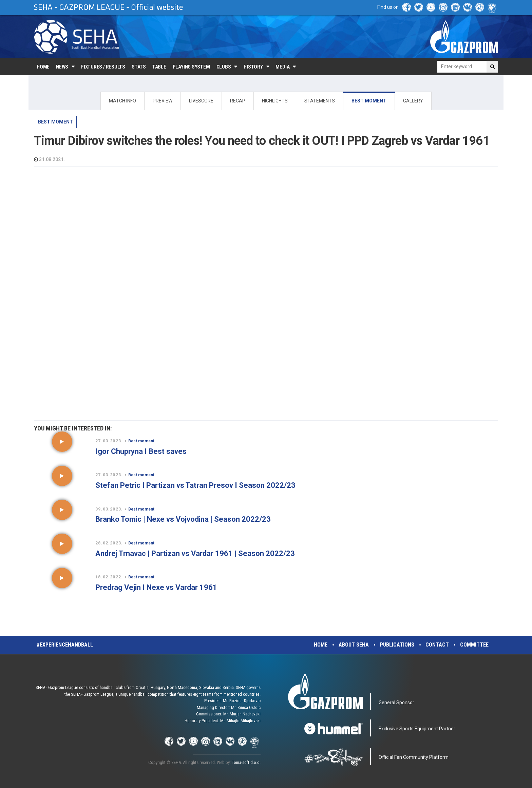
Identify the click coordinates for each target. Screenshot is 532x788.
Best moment (55, 122)
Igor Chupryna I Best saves (141, 451)
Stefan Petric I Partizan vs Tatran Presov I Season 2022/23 (195, 485)
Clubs (224, 67)
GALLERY (413, 101)
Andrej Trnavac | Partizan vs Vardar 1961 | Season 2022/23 (195, 553)
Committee (474, 645)
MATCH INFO (122, 101)
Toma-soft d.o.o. (246, 762)
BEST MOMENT (369, 101)
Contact (437, 645)
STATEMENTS (320, 101)
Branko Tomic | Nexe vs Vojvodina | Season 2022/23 (183, 519)
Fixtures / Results (103, 67)
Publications (397, 645)
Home (43, 67)
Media (282, 67)
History (253, 67)
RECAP (238, 101)
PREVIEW (163, 101)
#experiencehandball (65, 645)
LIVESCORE (201, 101)
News (62, 67)
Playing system (191, 67)
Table (159, 67)
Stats (139, 67)
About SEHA (354, 645)
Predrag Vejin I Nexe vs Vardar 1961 (156, 587)
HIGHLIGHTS (275, 101)
